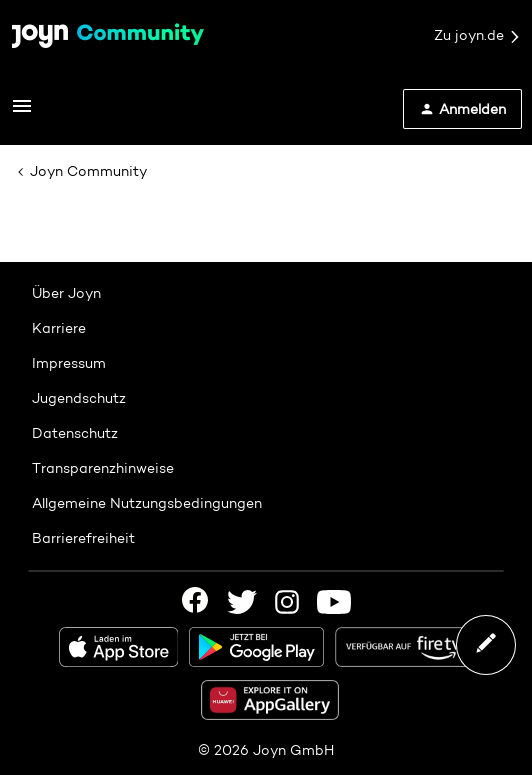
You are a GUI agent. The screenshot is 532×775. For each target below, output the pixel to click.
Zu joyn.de (478, 36)
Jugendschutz (79, 398)
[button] (22, 113)
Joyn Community (88, 171)
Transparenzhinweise (103, 468)
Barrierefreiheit (83, 538)
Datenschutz (75, 433)
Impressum (69, 363)
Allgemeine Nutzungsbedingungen (147, 503)
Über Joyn (66, 293)
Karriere (59, 328)
